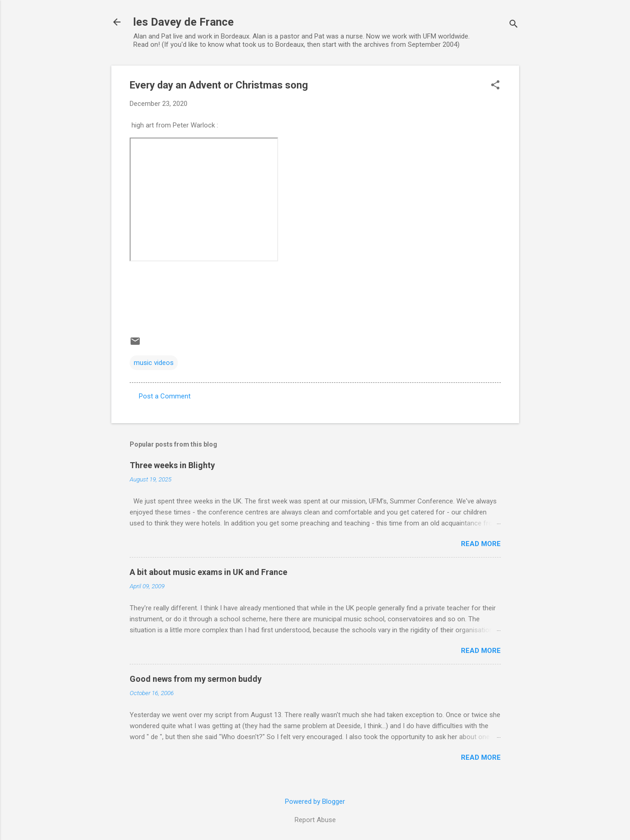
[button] (495, 86)
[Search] (514, 25)
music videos (154, 363)
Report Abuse (315, 820)
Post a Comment (165, 396)
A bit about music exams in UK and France (208, 572)
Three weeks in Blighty (172, 465)
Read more (481, 544)
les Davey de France (184, 22)
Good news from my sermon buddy (196, 679)
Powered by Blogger (315, 801)
